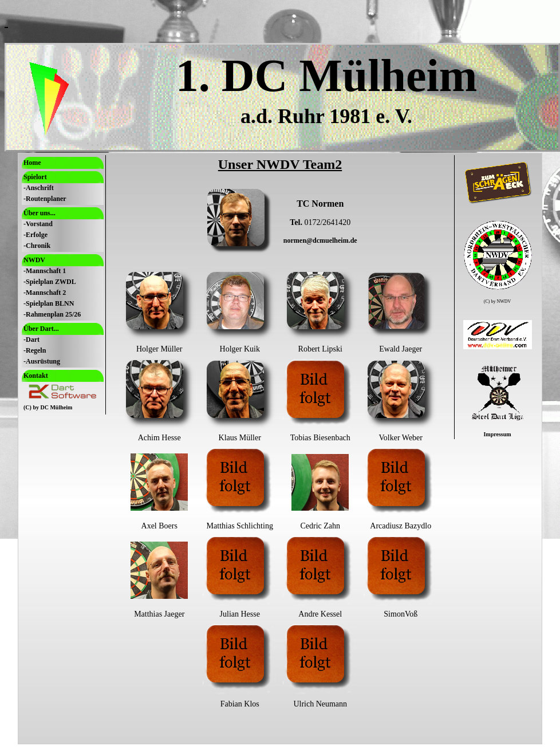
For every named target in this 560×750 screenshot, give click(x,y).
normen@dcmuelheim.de (320, 240)
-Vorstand (38, 224)
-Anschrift (39, 188)
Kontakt (36, 376)
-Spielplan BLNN (49, 303)
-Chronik (37, 246)
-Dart (31, 340)
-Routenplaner (45, 199)
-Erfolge (36, 235)
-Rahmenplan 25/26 (52, 314)
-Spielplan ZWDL (50, 282)
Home (32, 163)
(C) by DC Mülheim (48, 407)
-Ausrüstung (42, 361)
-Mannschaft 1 (45, 271)
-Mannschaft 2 (45, 293)
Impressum (497, 434)
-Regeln (35, 350)
